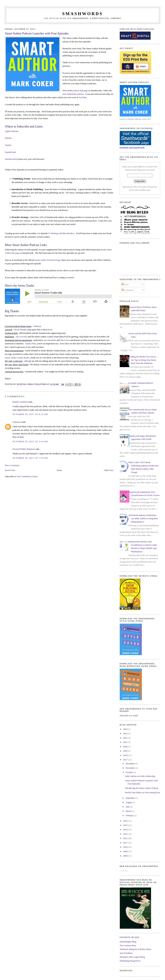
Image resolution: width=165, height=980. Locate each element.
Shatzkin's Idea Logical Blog (132, 957)
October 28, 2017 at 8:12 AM (30, 414)
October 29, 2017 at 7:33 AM (30, 458)
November (130, 768)
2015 (126, 825)
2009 (126, 851)
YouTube (83, 97)
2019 (126, 751)
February (130, 815)
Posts (125, 284)
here (50, 330)
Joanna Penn (31, 343)
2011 (126, 843)
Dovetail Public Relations (24, 449)
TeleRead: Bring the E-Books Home (135, 949)
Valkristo (37, 326)
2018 (126, 755)
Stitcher (8, 138)
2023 (126, 733)
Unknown (17, 422)
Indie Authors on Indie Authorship (140, 776)
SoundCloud (10, 152)
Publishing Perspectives (130, 961)
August (129, 802)
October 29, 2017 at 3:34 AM (30, 441)
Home (60, 470)
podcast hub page (80, 90)
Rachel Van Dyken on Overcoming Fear (143, 792)
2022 (126, 738)
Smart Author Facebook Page (48, 260)
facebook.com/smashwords (132, 148)
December (130, 764)
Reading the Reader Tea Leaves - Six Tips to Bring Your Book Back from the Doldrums (143, 360)
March (129, 811)
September (131, 798)
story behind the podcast (73, 94)
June (128, 807)
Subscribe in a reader (129, 715)
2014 (126, 830)
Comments (128, 290)
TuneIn (8, 145)
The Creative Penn (128, 945)
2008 (126, 856)
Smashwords (10, 159)
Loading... (124, 871)
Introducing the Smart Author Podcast (142, 788)
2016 (126, 821)
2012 (126, 838)
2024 (126, 729)
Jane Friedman (126, 953)
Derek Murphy (21, 330)
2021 (126, 742)
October (129, 772)
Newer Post (10, 470)
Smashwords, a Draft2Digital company (97, 18)
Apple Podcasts (12, 131)
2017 (126, 760)
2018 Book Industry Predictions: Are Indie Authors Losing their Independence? (143, 518)
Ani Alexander (50, 340)
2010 (126, 847)
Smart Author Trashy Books (17, 358)
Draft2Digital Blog (128, 942)
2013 (126, 834)
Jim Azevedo (21, 337)
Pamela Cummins (20, 402)
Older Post (109, 470)
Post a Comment (12, 465)
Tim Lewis (65, 340)
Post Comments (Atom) (27, 476)
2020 (126, 747)
